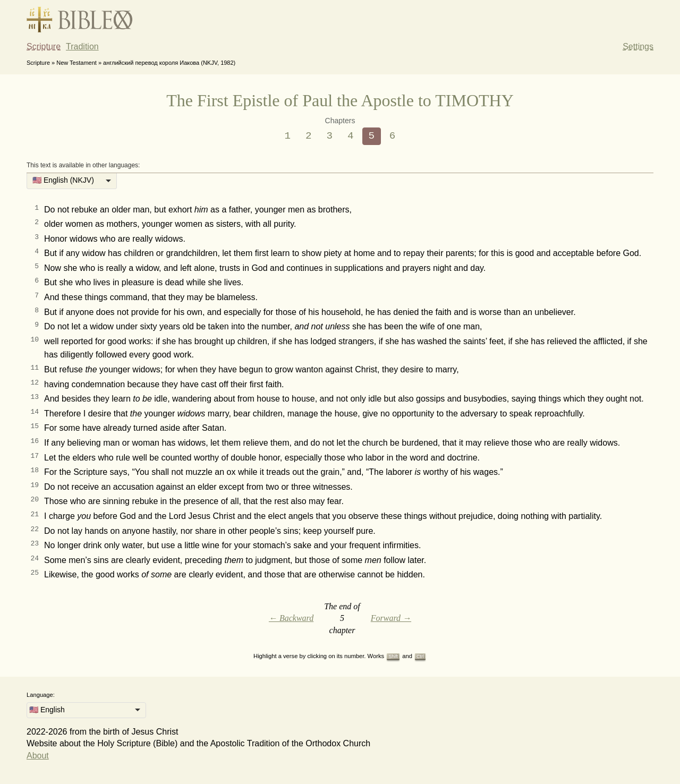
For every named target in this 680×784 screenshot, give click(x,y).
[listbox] (72, 181)
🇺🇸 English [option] (47, 710)
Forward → (391, 618)
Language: (41, 695)
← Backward (291, 618)
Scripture (44, 46)
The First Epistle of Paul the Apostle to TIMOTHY (340, 100)
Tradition (82, 46)
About (38, 756)
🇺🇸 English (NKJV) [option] (63, 180)
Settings (638, 46)
